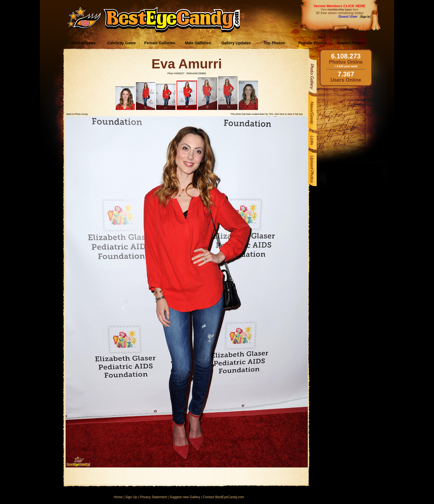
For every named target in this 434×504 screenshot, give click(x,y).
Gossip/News (83, 43)
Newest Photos (351, 43)
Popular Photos (312, 43)
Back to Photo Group (77, 114)
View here (339, 10)
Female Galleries (160, 43)
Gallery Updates (236, 43)
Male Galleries (198, 43)
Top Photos (274, 43)
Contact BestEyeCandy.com (224, 497)
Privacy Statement (153, 497)
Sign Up (131, 497)
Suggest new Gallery (185, 497)
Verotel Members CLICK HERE (339, 6)
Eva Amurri (187, 64)
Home (118, 497)
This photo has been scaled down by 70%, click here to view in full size (267, 114)
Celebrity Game (122, 43)
